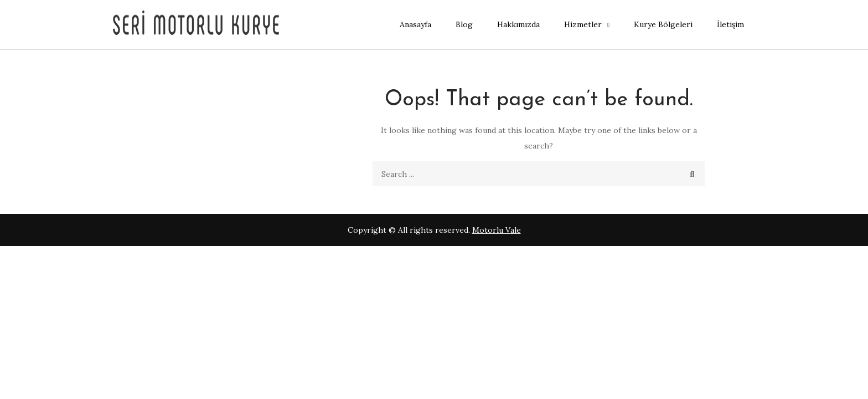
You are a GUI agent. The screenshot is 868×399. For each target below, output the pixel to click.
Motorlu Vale (497, 230)
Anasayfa (415, 24)
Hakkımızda (518, 24)
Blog (464, 24)
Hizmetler (583, 24)
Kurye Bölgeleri (663, 24)
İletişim (730, 24)
